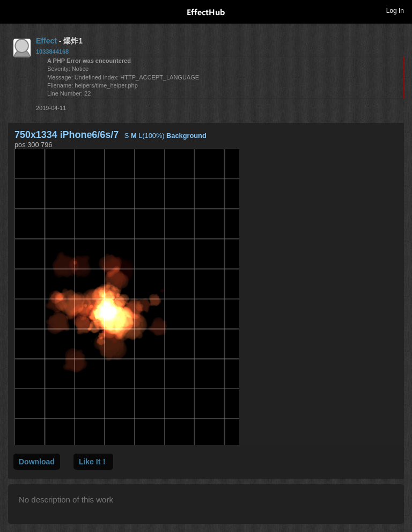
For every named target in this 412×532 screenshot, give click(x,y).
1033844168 (52, 52)
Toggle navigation (13, 10)
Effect (46, 41)
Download (37, 462)
